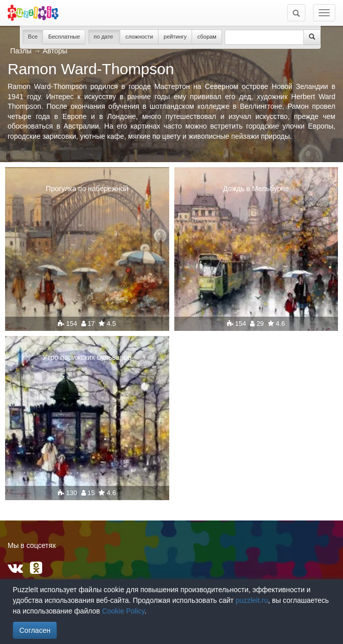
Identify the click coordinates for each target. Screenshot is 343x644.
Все (33, 37)
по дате (104, 37)
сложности (139, 37)
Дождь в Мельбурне (256, 189)
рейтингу (175, 37)
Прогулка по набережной (87, 189)
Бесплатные (64, 37)
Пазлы (21, 51)
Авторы (55, 51)
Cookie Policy (123, 611)
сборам (207, 37)
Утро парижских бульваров (87, 357)
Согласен (35, 630)
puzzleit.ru (252, 600)
